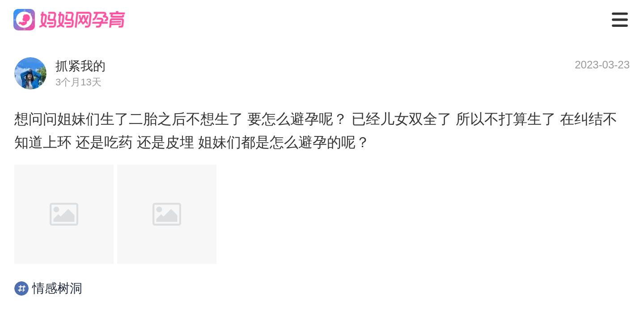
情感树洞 (48, 288)
